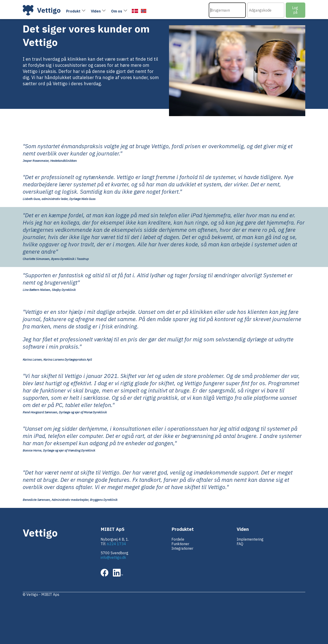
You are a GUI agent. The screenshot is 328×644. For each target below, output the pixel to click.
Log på (296, 10)
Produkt (73, 11)
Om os (117, 11)
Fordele (178, 539)
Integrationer (182, 548)
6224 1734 (117, 544)
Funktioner (180, 544)
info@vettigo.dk (113, 557)
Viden (96, 11)
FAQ (240, 544)
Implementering (250, 539)
